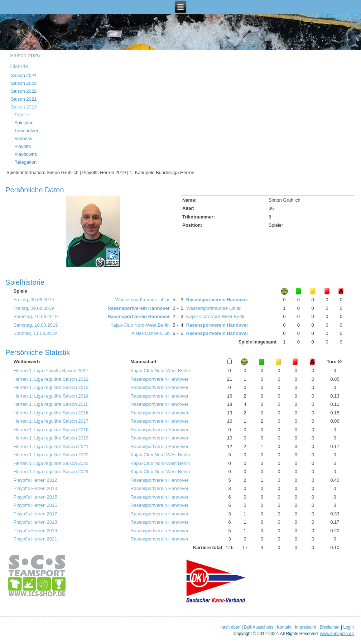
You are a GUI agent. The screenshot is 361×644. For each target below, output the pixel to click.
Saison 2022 (24, 91)
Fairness (23, 138)
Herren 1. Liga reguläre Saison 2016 (51, 413)
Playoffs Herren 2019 (35, 531)
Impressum (306, 627)
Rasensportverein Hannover (217, 300)
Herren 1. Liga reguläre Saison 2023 (51, 463)
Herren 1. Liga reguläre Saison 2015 (51, 404)
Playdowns (26, 154)
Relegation (25, 162)
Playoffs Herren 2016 (35, 505)
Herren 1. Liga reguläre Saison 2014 (51, 396)
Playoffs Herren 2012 (35, 480)
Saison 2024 (24, 75)
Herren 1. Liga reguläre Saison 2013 (51, 387)
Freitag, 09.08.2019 (34, 300)
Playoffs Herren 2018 (35, 522)
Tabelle (22, 115)
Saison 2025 (25, 55)
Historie (19, 66)
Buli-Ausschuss (259, 627)
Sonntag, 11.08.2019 (35, 333)
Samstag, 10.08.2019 (36, 316)
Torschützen (27, 131)
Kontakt (284, 627)
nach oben (230, 627)
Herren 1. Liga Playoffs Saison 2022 (51, 371)
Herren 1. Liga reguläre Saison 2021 (51, 446)
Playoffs (23, 146)
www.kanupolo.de (337, 634)
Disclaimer (330, 627)
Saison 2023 (24, 83)
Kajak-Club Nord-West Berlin (216, 316)
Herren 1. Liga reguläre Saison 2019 (51, 438)
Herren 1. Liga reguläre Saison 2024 (51, 472)
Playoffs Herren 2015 (35, 497)
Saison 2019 (24, 107)
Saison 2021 (24, 99)
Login (348, 627)
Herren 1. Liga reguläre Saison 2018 (51, 430)
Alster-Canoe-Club (151, 333)
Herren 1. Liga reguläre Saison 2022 (51, 455)
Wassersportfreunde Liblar (143, 300)
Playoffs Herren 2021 (35, 539)
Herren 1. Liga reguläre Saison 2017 (51, 421)
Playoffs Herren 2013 (35, 488)
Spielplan (24, 123)
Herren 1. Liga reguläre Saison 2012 (51, 379)
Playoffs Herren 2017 (35, 514)
